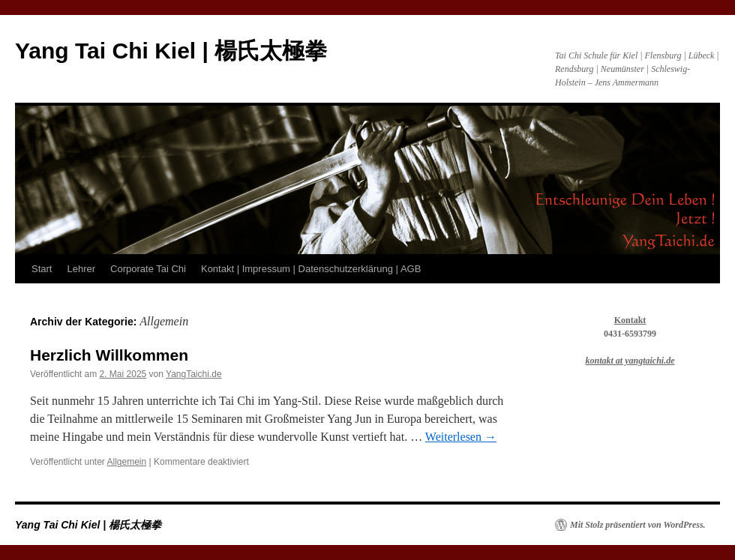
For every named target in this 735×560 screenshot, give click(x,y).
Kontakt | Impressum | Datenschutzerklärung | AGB (311, 269)
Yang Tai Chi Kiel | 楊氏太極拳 (171, 51)
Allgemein (127, 462)
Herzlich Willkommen (109, 355)
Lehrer (81, 269)
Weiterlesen (461, 437)
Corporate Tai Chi (148, 269)
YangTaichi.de (194, 374)
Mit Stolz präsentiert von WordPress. (638, 525)
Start (42, 269)
